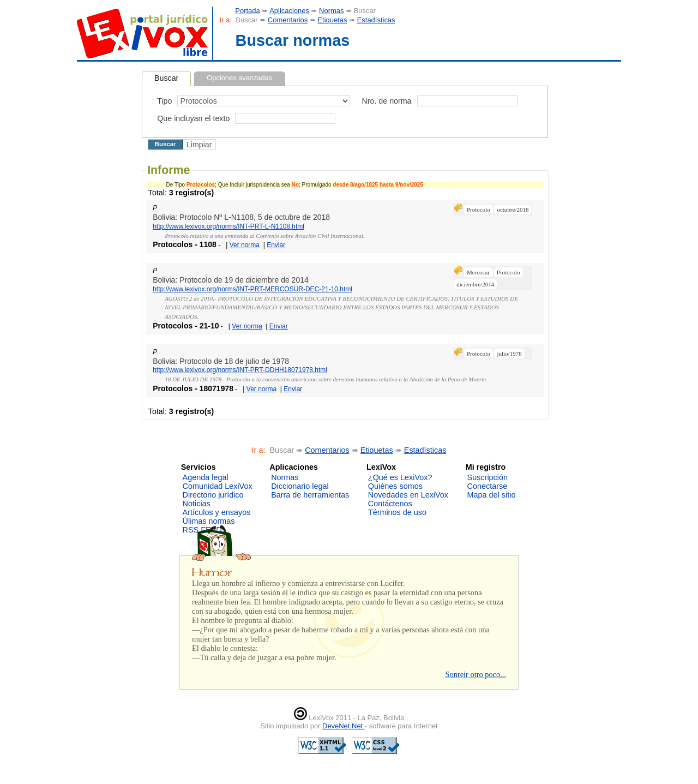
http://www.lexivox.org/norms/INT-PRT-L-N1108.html (228, 226)
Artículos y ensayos (217, 512)
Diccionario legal (300, 486)
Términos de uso (397, 512)
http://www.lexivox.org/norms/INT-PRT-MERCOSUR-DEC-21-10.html (252, 289)
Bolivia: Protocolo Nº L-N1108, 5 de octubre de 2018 (241, 217)
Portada (247, 11)
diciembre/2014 (475, 284)
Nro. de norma (386, 101)
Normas (331, 11)
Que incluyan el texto (193, 118)
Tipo (164, 101)
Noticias (197, 504)
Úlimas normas (209, 521)
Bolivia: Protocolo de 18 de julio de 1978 (221, 361)
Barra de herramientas (310, 495)
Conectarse (488, 486)
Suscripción (488, 477)
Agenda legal (206, 477)
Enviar (276, 245)
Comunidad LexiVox (218, 486)
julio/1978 (509, 354)
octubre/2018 (513, 210)
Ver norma (245, 245)
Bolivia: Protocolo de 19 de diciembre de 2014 (231, 280)
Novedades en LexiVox (408, 495)
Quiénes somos (395, 486)
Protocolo (479, 210)
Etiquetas (332, 20)
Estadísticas (376, 20)
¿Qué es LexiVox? (400, 477)
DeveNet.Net (344, 726)
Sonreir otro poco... (476, 674)
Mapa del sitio (492, 495)
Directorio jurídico (213, 495)
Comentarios (288, 20)
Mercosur (478, 272)
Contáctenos (390, 504)
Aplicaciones (289, 11)
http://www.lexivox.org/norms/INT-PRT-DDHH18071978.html (240, 370)
